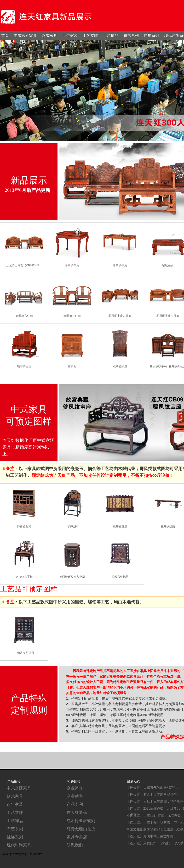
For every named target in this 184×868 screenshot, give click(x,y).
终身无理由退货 (81, 829)
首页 (5, 36)
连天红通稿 (77, 813)
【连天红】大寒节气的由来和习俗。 (153, 788)
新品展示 (29, 180)
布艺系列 (131, 36)
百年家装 (70, 36)
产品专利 (75, 804)
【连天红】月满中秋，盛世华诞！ (152, 836)
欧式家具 (50, 36)
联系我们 (75, 845)
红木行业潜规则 (81, 821)
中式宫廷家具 (25, 36)
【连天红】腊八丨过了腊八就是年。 (153, 795)
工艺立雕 (90, 36)
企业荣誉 (75, 796)
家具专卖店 (77, 837)
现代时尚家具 (19, 845)
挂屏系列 (151, 36)
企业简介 (75, 788)
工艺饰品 (111, 36)
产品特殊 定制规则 (29, 704)
